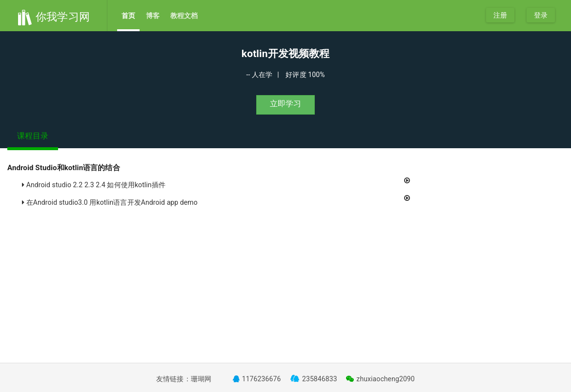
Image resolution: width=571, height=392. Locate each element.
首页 (128, 16)
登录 (541, 15)
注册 (500, 15)
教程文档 (184, 16)
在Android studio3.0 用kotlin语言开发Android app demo (218, 200)
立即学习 (285, 104)
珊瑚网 (201, 379)
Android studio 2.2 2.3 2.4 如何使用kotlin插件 (218, 182)
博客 (153, 16)
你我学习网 (53, 17)
